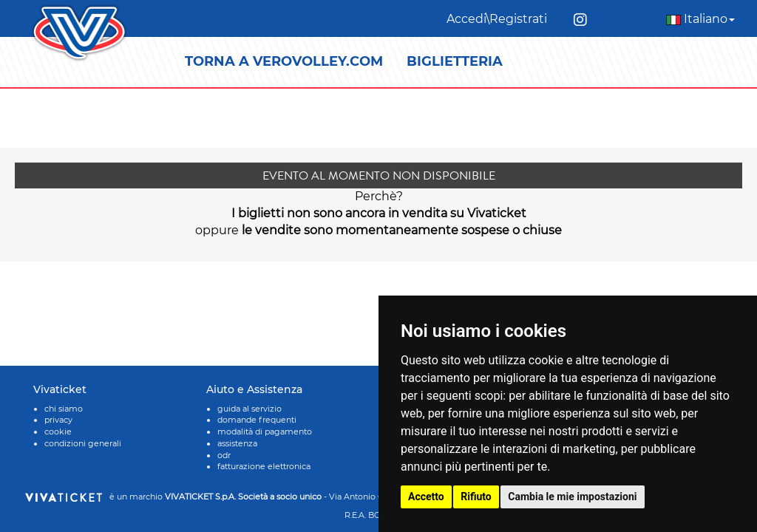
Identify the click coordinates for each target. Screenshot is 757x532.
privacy (58, 420)
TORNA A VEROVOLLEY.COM (284, 61)
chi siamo (64, 409)
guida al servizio (249, 409)
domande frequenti (257, 420)
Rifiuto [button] (476, 497)
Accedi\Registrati (497, 19)
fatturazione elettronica (264, 466)
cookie (58, 432)
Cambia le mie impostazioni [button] (572, 497)
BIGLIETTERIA (455, 61)
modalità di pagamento (265, 432)
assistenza (237, 443)
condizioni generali (83, 443)
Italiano (700, 19)
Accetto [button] (426, 497)
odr (224, 455)
